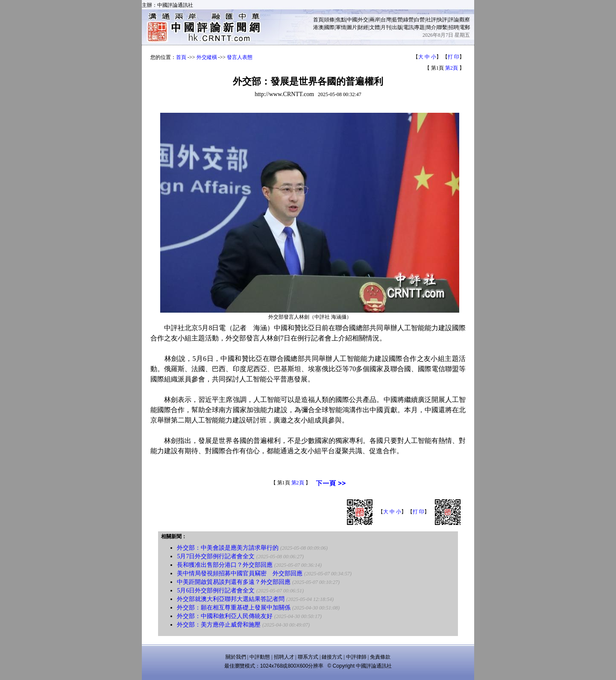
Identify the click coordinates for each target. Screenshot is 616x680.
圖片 (352, 27)
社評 (431, 20)
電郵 (465, 27)
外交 (363, 20)
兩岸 (375, 20)
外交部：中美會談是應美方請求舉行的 (228, 548)
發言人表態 (240, 57)
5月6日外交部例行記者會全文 (216, 591)
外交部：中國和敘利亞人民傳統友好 (225, 616)
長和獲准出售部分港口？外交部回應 (225, 565)
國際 (329, 27)
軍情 (341, 27)
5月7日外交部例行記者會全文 (216, 556)
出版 (397, 27)
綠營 (408, 20)
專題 (419, 27)
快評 (442, 20)
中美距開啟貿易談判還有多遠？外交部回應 (234, 582)
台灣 (386, 20)
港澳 (318, 27)
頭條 (329, 20)
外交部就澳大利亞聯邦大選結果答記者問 (231, 599)
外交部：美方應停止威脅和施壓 (219, 625)
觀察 (465, 20)
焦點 (341, 20)
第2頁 (452, 68)
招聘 (454, 27)
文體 (375, 27)
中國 (352, 20)
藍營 (397, 20)
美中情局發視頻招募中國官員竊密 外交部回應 (240, 573)
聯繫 (442, 27)
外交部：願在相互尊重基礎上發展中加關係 (234, 608)
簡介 (431, 27)
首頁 (318, 20)
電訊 (408, 27)
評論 (454, 20)
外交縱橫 (207, 57)
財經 (363, 27)
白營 (419, 20)
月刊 (386, 27)
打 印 (453, 57)
